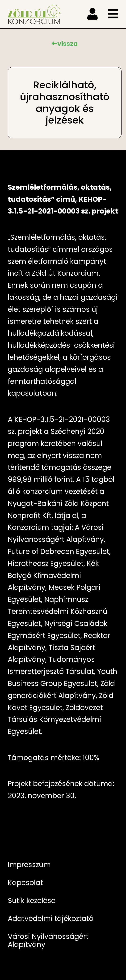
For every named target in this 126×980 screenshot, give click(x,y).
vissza (67, 44)
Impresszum (29, 865)
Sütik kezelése (32, 901)
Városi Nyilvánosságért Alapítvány (48, 940)
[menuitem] (63, 865)
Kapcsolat (25, 883)
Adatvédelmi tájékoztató (51, 918)
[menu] (92, 14)
